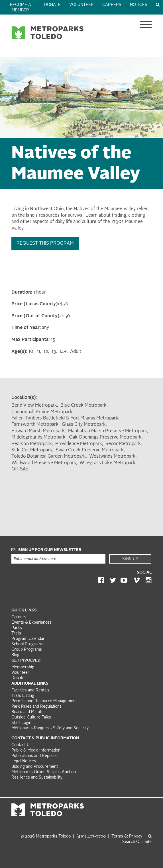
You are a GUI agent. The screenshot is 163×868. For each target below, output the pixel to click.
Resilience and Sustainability (37, 778)
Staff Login (21, 723)
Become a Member (21, 8)
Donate (52, 5)
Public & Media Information (36, 751)
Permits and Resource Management (44, 701)
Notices (139, 5)
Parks (17, 628)
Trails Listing (23, 696)
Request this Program (45, 243)
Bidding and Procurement (35, 767)
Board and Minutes (28, 712)
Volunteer (81, 5)
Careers (112, 5)
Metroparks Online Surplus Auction (44, 772)
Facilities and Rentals (30, 690)
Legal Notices (24, 761)
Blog (15, 655)
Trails (16, 633)
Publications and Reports (34, 756)
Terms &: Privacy (127, 837)
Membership (23, 667)
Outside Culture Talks (31, 717)
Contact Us (22, 745)
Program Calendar (28, 639)
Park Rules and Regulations (36, 707)
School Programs (27, 644)
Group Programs (27, 650)
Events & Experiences (31, 623)
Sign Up (130, 559)
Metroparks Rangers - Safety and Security (50, 728)
